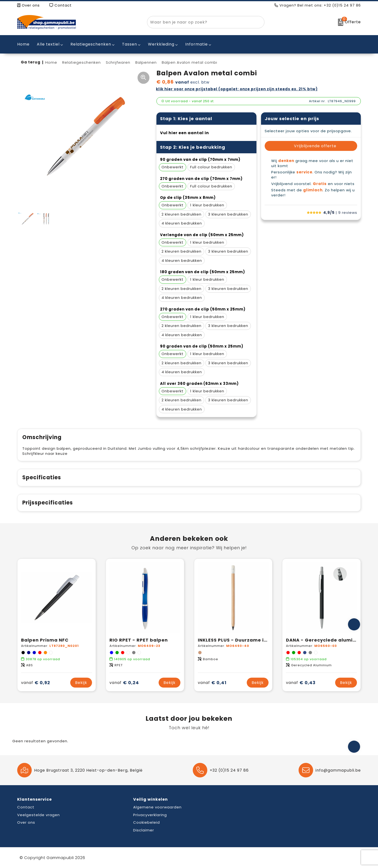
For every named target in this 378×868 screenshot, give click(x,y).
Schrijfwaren (118, 62)
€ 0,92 (36, 683)
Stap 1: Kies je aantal (186, 119)
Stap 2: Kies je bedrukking (193, 147)
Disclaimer (144, 830)
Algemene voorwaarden (157, 807)
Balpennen (146, 62)
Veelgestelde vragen (39, 815)
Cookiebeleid (147, 822)
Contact (61, 5)
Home (51, 62)
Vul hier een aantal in (185, 133)
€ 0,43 (301, 683)
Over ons (28, 5)
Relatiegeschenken (91, 44)
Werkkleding (161, 44)
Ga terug (31, 62)
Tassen (130, 44)
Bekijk (81, 683)
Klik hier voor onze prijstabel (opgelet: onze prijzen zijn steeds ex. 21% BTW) (237, 89)
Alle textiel (48, 44)
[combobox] (200, 22)
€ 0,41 (212, 683)
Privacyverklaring (150, 815)
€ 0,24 (124, 683)
